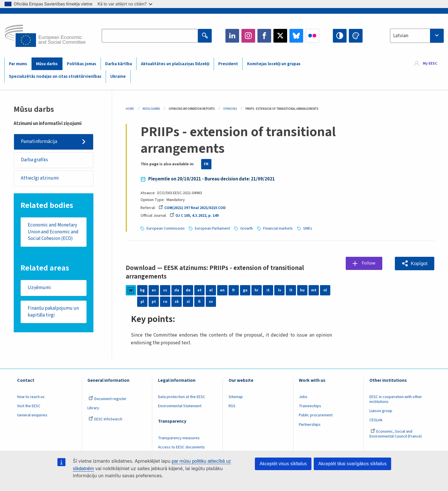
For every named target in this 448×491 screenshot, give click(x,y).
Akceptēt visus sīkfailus (283, 464)
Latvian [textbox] (401, 36)
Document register (108, 399)
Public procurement (316, 415)
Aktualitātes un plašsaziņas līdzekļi (175, 64)
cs (165, 290)
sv (211, 302)
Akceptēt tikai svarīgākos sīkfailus (352, 464)
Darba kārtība (119, 64)
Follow (369, 263)
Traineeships (310, 406)
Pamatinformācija (39, 142)
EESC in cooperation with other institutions (396, 399)
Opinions (230, 109)
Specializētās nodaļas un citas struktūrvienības (55, 76)
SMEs (308, 228)
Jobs (303, 397)
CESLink (376, 420)
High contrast (340, 36)
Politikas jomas (82, 64)
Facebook (264, 36)
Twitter (280, 36)
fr (234, 290)
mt (314, 290)
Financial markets (278, 228)
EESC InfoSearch (105, 419)
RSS (232, 406)
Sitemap (236, 397)
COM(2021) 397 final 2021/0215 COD (192, 208)
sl (188, 302)
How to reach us (31, 397)
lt (291, 290)
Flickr (312, 36)
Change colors (356, 36)
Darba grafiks (34, 160)
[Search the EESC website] (150, 36)
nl (325, 290)
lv (280, 290)
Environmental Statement (180, 406)
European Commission (166, 228)
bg (142, 290)
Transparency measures (179, 438)
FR (206, 164)
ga (245, 290)
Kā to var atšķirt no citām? (125, 4)
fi (199, 302)
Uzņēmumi (39, 288)
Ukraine (118, 76)
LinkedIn (232, 36)
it (268, 290)
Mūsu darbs (47, 64)
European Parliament (212, 228)
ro (165, 302)
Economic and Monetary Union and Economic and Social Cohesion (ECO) (53, 232)
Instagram (248, 36)
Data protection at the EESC (182, 397)
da (177, 290)
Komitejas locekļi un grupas (274, 64)
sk (177, 302)
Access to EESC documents (181, 447)
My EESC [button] (430, 63)
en (222, 290)
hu (302, 290)
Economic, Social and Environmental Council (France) (396, 434)
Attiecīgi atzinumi (40, 178)
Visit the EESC (29, 406)
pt (154, 302)
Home (130, 109)
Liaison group (381, 411)
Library (93, 408)
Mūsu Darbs (151, 109)
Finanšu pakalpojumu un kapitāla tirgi (53, 312)
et (200, 290)
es (154, 290)
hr (257, 290)
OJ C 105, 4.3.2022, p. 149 (194, 216)
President (228, 64)
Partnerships (310, 425)
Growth (247, 228)
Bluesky (296, 36)
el (211, 290)
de (188, 290)
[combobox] (417, 36)
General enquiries (32, 415)
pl (142, 302)
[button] (415, 264)
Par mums (18, 64)
